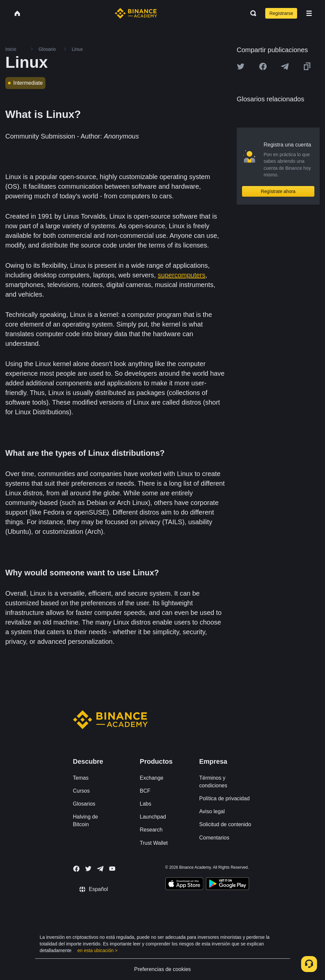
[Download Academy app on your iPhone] (184, 885)
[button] (309, 13)
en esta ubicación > (97, 950)
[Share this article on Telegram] (285, 66)
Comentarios (214, 838)
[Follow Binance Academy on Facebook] (76, 869)
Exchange (152, 778)
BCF (145, 791)
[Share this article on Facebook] (263, 66)
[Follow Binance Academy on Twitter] (88, 869)
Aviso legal (212, 811)
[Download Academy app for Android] (227, 885)
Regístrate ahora (278, 191)
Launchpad (153, 817)
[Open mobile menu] (309, 13)
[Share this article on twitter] (241, 66)
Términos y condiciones (213, 782)
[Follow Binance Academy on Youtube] (112, 869)
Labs (146, 804)
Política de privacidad (224, 798)
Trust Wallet (154, 843)
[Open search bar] (251, 13)
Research (151, 830)
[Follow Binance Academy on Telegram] (100, 869)
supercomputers (181, 275)
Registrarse (281, 13)
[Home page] (136, 13)
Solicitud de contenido (225, 824)
